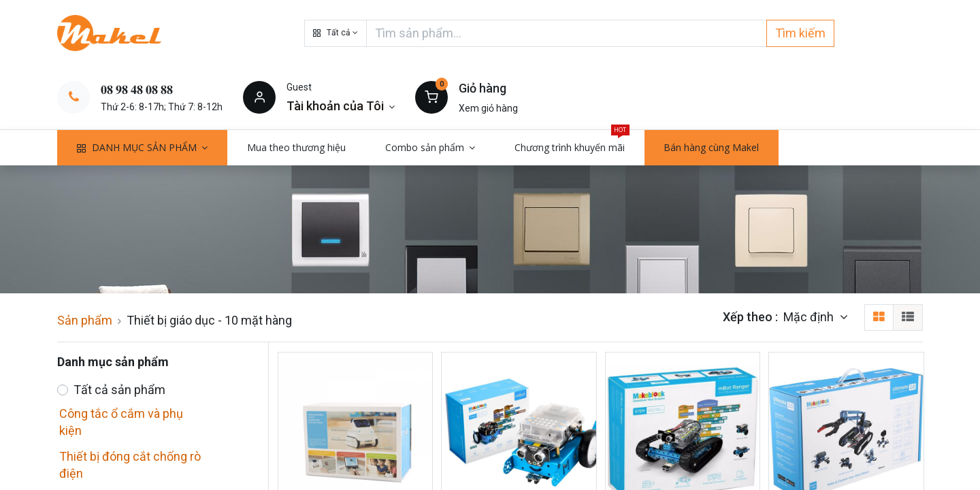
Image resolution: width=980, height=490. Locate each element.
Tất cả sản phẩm (119, 390)
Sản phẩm (85, 320)
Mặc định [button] (810, 317)
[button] (336, 33)
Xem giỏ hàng (488, 108)
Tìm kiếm (800, 33)
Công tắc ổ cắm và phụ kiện (121, 422)
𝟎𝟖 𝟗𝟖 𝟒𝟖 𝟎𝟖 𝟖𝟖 (137, 89)
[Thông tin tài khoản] (341, 106)
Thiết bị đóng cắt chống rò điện (130, 465)
